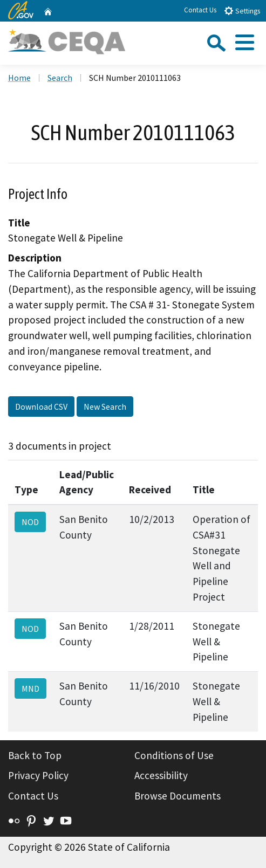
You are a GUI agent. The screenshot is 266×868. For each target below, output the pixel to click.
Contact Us (200, 10)
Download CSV (41, 407)
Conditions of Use (174, 755)
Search (60, 78)
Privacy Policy (38, 775)
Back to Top (35, 755)
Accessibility (161, 775)
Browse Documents (178, 796)
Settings (242, 11)
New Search (105, 407)
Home (19, 78)
